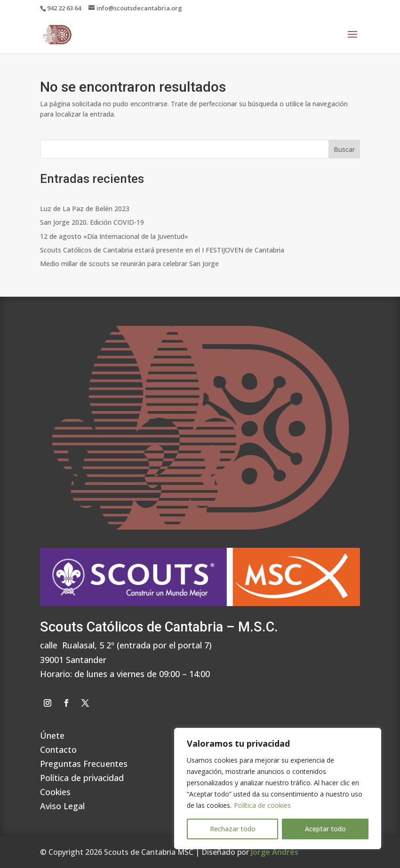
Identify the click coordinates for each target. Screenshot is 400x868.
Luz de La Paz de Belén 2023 (85, 209)
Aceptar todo (325, 829)
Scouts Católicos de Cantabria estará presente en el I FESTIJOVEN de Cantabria (162, 250)
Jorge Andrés (275, 852)
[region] (278, 789)
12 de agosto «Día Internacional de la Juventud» (114, 236)
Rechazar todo (233, 829)
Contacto (58, 748)
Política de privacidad (82, 777)
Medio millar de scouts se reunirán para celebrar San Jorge (129, 264)
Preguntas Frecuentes (84, 762)
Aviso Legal (62, 805)
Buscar (344, 149)
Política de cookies (262, 805)
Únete (52, 734)
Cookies (55, 791)
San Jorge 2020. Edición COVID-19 (92, 222)
